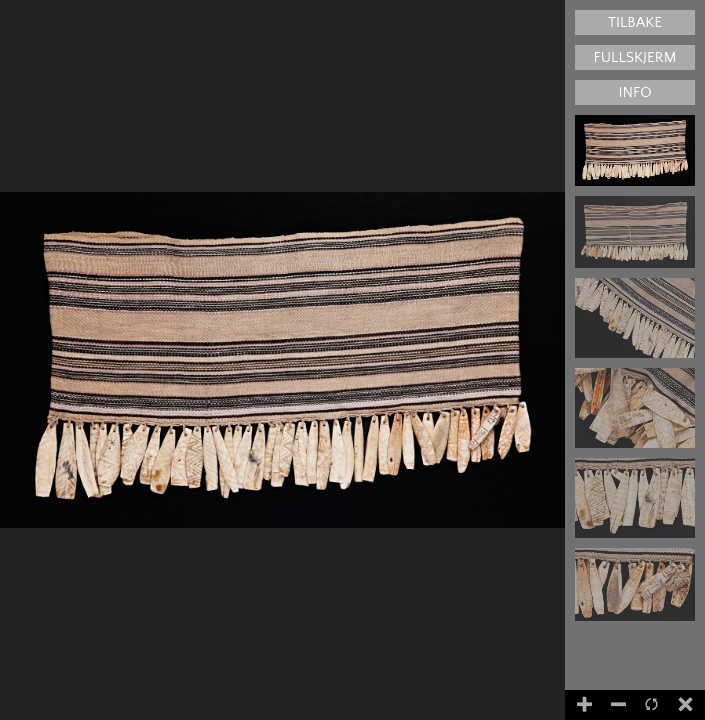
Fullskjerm (635, 57)
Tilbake (635, 22)
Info (634, 92)
